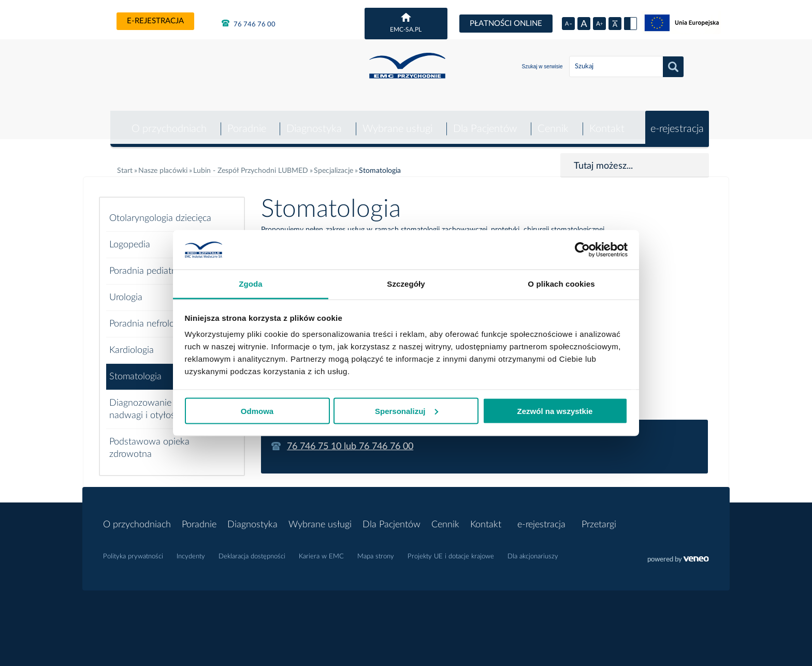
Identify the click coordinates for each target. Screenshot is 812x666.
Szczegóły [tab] (406, 284)
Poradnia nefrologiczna (154, 317)
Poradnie (245, 122)
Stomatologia (135, 369)
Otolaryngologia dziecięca (160, 211)
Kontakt (606, 122)
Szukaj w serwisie (542, 66)
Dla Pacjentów (484, 122)
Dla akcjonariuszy (533, 549)
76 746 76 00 (249, 23)
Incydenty (191, 549)
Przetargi (599, 517)
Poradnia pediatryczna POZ (165, 264)
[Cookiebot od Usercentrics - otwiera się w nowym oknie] (582, 250)
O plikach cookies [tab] (561, 284)
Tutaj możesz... (603, 159)
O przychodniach (166, 122)
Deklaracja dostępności (252, 549)
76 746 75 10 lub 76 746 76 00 (350, 439)
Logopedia (130, 238)
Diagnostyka (313, 122)
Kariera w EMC (321, 549)
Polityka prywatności (133, 549)
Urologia (126, 290)
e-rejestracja (155, 21)
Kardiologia (132, 343)
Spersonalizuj (407, 411)
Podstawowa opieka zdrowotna (149, 441)
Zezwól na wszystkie (555, 411)
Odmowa (257, 411)
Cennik (553, 122)
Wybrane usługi (396, 122)
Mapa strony (376, 549)
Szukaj (673, 67)
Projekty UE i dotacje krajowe (451, 549)
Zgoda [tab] (251, 284)
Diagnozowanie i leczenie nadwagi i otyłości (160, 402)
